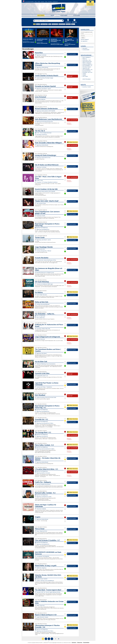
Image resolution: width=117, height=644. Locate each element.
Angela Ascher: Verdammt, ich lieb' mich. (69, 40)
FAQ (36, 2)
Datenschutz (80, 643)
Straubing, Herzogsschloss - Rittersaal (44, 251)
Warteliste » (69, 123)
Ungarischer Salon (86, 68)
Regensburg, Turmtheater (41, 55)
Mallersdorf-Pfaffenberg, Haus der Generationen (46, 364)
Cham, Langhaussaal (40, 318)
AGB (39, 2)
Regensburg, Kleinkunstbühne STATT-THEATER (46, 111)
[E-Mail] (87, 34)
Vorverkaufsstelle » (86, 50)
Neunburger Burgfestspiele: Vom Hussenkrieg (56, 40)
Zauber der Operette (28, 39)
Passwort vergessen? (85, 39)
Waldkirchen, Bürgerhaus (41, 568)
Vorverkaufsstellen (30, 2)
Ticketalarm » (69, 124)
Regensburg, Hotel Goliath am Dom (43, 158)
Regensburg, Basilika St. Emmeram (43, 473)
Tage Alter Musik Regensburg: (41, 228)
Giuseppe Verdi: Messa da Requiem (42, 40)
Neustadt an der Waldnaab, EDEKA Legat (45, 284)
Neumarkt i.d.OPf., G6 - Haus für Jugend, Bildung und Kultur (48, 592)
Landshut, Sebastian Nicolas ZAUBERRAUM (45, 581)
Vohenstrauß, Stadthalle (41, 509)
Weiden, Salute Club (40, 606)
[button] (83, 38)
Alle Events (41, 15)
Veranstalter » (85, 48)
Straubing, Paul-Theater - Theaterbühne (44, 387)
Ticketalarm (64, 15)
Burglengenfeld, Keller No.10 (42, 376)
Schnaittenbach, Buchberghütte (43, 556)
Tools (46, 2)
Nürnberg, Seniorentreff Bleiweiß (43, 304)
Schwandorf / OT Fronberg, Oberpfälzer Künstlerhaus (47, 182)
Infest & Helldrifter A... (87, 57)
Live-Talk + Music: (39, 180)
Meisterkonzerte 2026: (40, 249)
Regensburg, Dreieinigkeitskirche (43, 229)
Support (42, 2)
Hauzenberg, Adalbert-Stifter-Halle (43, 329)
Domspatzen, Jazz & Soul (87, 72)
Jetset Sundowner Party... (87, 62)
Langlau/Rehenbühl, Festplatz (42, 617)
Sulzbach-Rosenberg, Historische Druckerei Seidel (46, 397)
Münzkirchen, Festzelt (41, 216)
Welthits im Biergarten (87, 63)
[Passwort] (87, 36)
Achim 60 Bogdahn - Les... (88, 66)
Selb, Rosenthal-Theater (41, 203)
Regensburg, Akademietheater (42, 67)
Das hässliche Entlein (87, 71)
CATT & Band (85, 76)
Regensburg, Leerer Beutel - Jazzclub (44, 89)
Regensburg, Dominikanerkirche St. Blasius (45, 423)
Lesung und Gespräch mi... (88, 64)
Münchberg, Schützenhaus (42, 135)
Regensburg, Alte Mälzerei (42, 353)
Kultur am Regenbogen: (40, 316)
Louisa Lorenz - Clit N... (87, 60)
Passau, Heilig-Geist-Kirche (42, 531)
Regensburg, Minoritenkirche (42, 436)
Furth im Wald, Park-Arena (42, 295)
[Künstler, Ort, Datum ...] (48, 21)
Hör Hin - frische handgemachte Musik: (43, 133)
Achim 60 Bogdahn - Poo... (88, 70)
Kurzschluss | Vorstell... (87, 87)
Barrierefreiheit (86, 643)
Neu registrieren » (84, 41)
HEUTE (52, 15)
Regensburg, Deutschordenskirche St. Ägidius (45, 449)
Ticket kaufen (72, 54)
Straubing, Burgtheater (41, 99)
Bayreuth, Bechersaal (41, 339)
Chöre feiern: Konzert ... (87, 67)
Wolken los (85, 59)
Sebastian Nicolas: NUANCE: (41, 579)
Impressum (55, 2)
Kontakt (50, 2)
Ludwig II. (84, 74)
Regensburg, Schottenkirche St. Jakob (44, 497)
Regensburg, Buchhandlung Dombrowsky (45, 122)
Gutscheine (77, 15)
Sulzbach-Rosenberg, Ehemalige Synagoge (45, 78)
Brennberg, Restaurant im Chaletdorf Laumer (45, 272)
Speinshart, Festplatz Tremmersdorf (43, 485)
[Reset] (63, 21)
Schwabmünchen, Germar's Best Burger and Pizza (46, 260)
